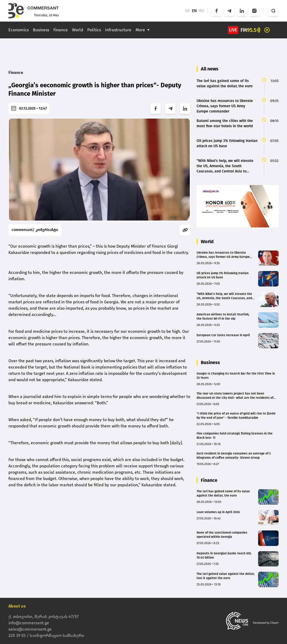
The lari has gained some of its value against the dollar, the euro (223, 493)
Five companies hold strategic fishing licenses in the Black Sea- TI (235, 436)
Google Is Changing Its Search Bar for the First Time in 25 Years (236, 376)
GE (187, 11)
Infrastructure (118, 30)
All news (210, 69)
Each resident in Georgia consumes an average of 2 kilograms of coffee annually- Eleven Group (234, 456)
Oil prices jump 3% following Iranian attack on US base (223, 275)
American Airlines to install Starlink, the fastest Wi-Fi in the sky (223, 316)
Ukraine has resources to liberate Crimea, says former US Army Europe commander (223, 255)
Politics (94, 30)
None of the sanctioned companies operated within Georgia (222, 535)
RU (202, 11)
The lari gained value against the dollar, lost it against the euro (226, 576)
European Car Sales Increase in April (223, 335)
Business (41, 30)
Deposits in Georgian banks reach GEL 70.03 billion (224, 555)
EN (194, 11)
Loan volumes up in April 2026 (218, 512)
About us (17, 606)
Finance (61, 30)
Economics (19, 30)
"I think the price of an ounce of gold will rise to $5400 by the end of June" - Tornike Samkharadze (236, 416)
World (78, 30)
